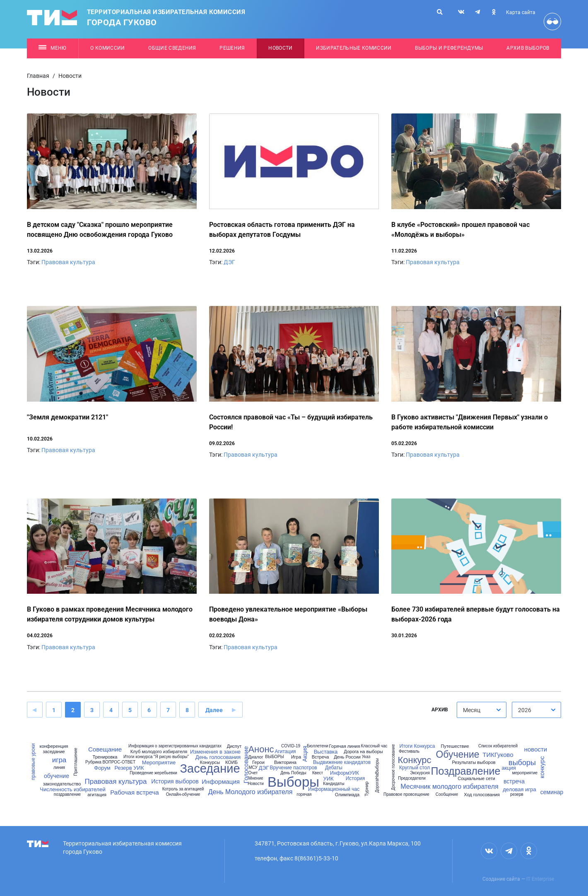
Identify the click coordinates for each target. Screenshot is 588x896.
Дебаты (334, 768)
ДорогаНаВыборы (377, 775)
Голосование (245, 765)
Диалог (255, 757)
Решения (232, 48)
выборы (522, 763)
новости (536, 749)
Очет (253, 773)
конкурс (541, 767)
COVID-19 (291, 746)
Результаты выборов (474, 762)
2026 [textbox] (525, 710)
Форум (102, 768)
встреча (514, 781)
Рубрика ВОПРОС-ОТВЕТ (110, 762)
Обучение (457, 755)
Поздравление (466, 771)
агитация (97, 795)
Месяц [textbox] (472, 710)
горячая (304, 795)
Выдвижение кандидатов (342, 762)
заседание (54, 752)
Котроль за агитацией (183, 789)
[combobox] (482, 710)
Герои (258, 762)
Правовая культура (68, 262)
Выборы (293, 782)
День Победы (293, 773)
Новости (280, 48)
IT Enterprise (540, 879)
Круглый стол (414, 768)
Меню (52, 48)
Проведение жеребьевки (153, 773)
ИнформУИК (345, 773)
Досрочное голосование (393, 767)
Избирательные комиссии (354, 48)
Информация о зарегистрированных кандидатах (175, 746)
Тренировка (105, 757)
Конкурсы (210, 762)
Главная (38, 76)
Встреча (321, 757)
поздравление (67, 795)
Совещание (105, 749)
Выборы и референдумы (449, 48)
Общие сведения (172, 48)
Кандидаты (334, 784)
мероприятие (525, 773)
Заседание (210, 769)
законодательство (62, 784)
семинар (552, 792)
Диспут (234, 746)
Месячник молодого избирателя (449, 787)
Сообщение (447, 795)
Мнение (255, 778)
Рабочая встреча (134, 792)
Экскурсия (420, 773)
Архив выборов (528, 48)
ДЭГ (229, 262)
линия (59, 768)
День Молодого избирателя (251, 792)
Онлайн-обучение (183, 795)
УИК (328, 779)
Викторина (285, 762)
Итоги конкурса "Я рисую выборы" (156, 757)
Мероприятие (159, 762)
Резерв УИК (129, 768)
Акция (305, 754)
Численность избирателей (72, 789)
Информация (221, 782)
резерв (517, 795)
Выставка (326, 752)
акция (509, 768)
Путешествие (455, 746)
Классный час (374, 746)
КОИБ (231, 762)
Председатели (412, 778)
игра (59, 760)
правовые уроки (33, 762)
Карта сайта (521, 12)
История (355, 778)
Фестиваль (409, 751)
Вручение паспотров (293, 768)
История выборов (175, 781)
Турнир (367, 789)
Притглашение (76, 762)
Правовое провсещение (406, 795)
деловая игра (519, 789)
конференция (54, 746)
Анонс (261, 749)
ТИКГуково (498, 755)
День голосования (218, 757)
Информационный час (334, 789)
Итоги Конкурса (417, 746)
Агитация (285, 751)
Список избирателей (498, 746)
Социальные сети (476, 779)
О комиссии (107, 48)
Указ (366, 757)
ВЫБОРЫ (274, 757)
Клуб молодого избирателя (159, 752)
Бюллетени (318, 746)
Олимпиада (347, 795)
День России (347, 757)
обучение (57, 776)
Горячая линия (345, 746)
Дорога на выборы (363, 752)
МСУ (253, 768)
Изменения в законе (215, 752)
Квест (318, 773)
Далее (214, 710)
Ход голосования (482, 795)
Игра (296, 757)
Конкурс (414, 760)
